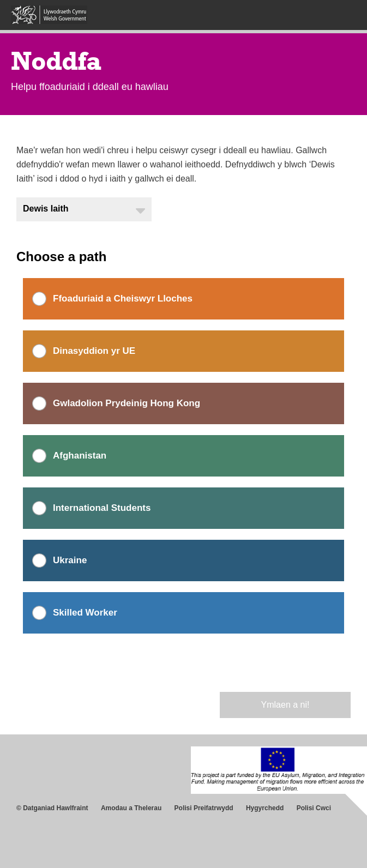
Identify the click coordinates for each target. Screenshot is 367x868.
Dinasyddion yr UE (94, 351)
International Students (102, 508)
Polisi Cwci (314, 808)
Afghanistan (80, 456)
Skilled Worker (85, 613)
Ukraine (70, 560)
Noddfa (56, 61)
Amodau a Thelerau (131, 808)
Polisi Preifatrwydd (204, 808)
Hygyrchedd (265, 808)
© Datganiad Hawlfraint (52, 808)
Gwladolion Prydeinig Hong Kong (127, 403)
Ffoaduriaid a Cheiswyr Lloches (123, 299)
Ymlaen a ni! (285, 705)
